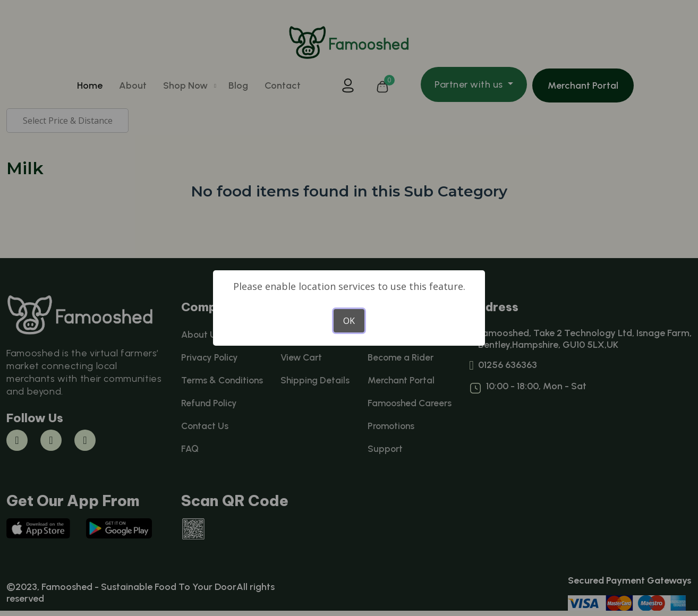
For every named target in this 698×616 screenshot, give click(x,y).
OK (349, 321)
